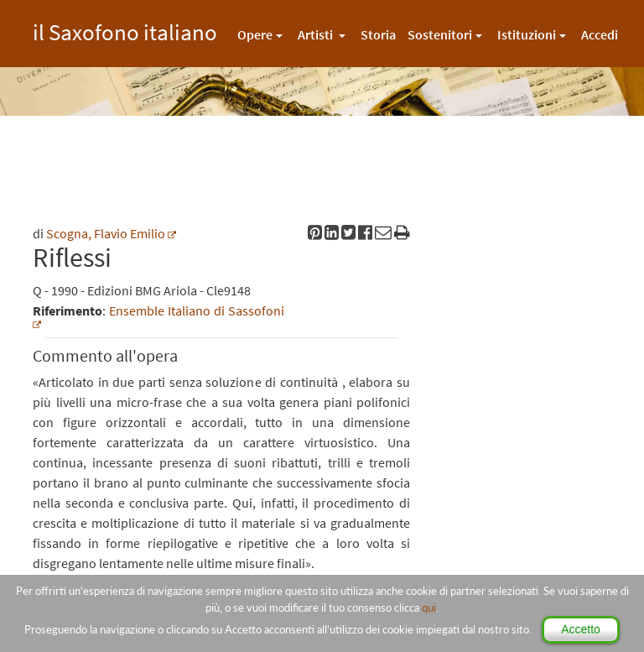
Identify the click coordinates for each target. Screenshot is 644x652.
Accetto (581, 629)
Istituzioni (527, 34)
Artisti (317, 34)
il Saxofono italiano (125, 30)
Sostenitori (440, 34)
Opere (255, 34)
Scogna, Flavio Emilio (106, 233)
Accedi (600, 34)
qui (429, 608)
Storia (378, 34)
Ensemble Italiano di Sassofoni (197, 310)
